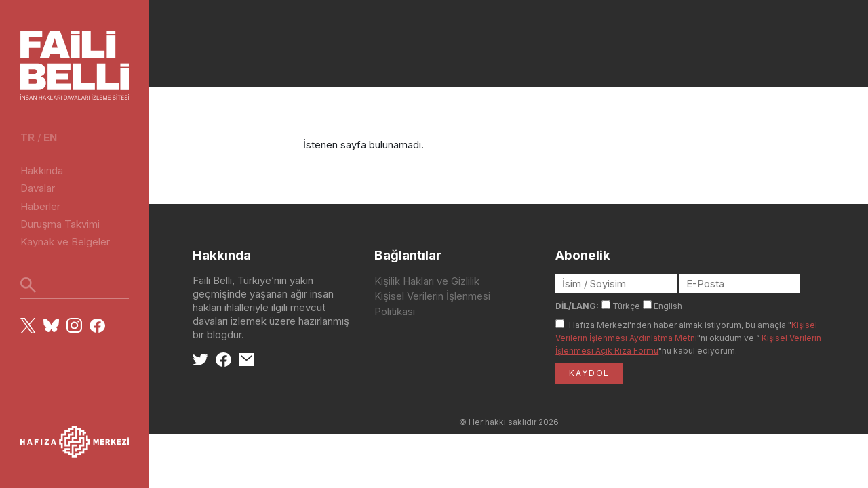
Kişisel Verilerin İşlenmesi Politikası (432, 304)
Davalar (38, 188)
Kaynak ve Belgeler (65, 242)
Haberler (40, 206)
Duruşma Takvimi (60, 224)
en (50, 137)
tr (27, 137)
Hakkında (42, 170)
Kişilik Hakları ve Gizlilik (427, 281)
